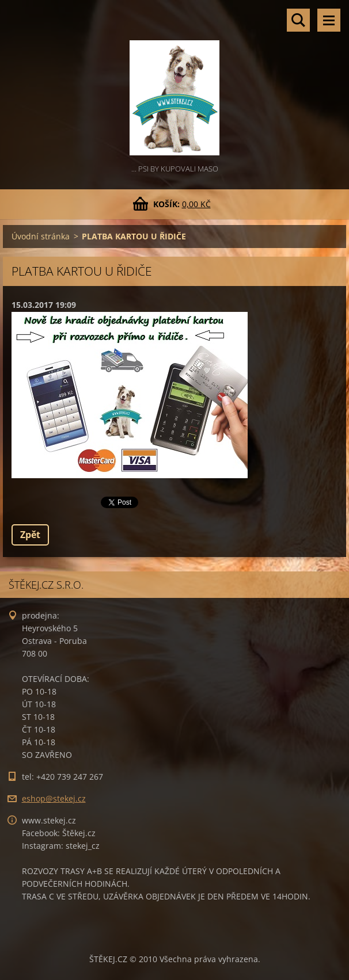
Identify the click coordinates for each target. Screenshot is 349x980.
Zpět (30, 535)
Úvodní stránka (41, 236)
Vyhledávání (298, 20)
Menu (329, 20)
